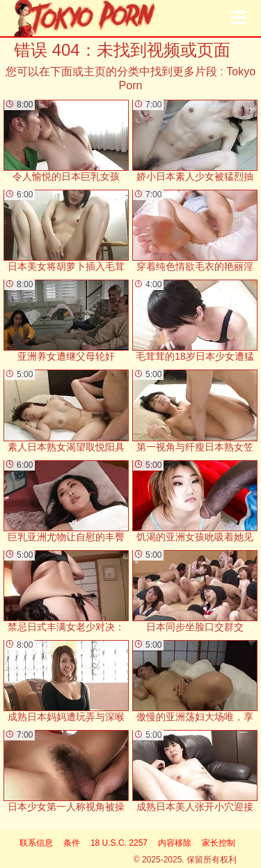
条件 (72, 843)
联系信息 (36, 843)
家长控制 (219, 843)
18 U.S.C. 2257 (119, 843)
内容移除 (175, 843)
